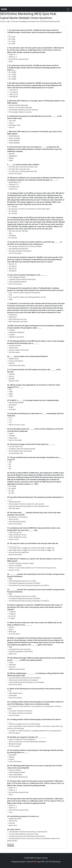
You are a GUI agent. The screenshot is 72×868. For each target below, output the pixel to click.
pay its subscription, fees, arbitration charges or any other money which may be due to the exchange (35, 727)
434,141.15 (12, 264)
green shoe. (12, 825)
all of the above (13, 715)
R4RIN (4, 9)
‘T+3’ (10, 418)
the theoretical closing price (18, 249)
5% (9, 469)
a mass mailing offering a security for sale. (23, 834)
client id (11, 127)
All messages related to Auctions (19, 112)
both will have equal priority (18, 59)
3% (9, 466)
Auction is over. (13, 570)
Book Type (12, 632)
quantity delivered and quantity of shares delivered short (28, 506)
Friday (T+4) (12, 189)
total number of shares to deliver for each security (26, 504)
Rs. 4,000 (11, 37)
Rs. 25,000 (12, 72)
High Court (12, 654)
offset (10, 160)
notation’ (11, 330)
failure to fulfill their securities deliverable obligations (27, 742)
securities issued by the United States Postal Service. (26, 836)
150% (10, 396)
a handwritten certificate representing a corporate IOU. (27, 832)
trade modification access (17, 537)
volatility (11, 374)
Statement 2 (12, 315)
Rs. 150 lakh (12, 213)
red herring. (12, 821)
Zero (10, 233)
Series (10, 629)
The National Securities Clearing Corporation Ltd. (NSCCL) (28, 585)
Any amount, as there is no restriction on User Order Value (29, 209)
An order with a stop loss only (18, 169)
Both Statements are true (17, 319)
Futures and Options (15, 361)
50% (10, 389)
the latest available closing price (19, 251)
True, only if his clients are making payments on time (27, 297)
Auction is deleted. (14, 565)
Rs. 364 (11, 491)
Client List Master (14, 770)
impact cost (12, 438)
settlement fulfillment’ (16, 332)
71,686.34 (11, 612)
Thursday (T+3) (13, 187)
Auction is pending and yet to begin (20, 563)
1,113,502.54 (12, 92)
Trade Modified (13, 141)
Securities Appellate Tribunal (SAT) (20, 651)
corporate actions (14, 345)
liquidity (11, 379)
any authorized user (15, 453)
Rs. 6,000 (11, 44)
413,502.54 (12, 266)
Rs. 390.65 (12, 489)
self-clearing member (16, 403)
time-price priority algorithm (18, 552)
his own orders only (15, 446)
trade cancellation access (17, 535)
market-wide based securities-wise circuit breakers (26, 682)
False (10, 299)
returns (11, 376)
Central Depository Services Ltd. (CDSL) (22, 581)
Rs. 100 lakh (12, 207)
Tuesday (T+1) (13, 184)
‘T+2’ (10, 420)
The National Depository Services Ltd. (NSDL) (24, 583)
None (10, 61)
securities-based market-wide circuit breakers (24, 678)
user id (10, 123)
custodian (11, 409)
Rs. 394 (11, 493)
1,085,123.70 (12, 94)
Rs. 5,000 (11, 39)
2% (9, 464)
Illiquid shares (13, 359)
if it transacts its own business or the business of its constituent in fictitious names (34, 707)
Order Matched (13, 136)
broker (10, 407)
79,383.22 (11, 614)
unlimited (11, 235)
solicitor (11, 759)
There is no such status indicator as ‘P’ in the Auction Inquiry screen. (32, 568)
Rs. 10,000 (12, 77)
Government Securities (16, 365)
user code (11, 121)
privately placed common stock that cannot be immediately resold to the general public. (33, 840)
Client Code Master (15, 775)
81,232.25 (11, 616)
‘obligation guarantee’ (16, 337)
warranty (11, 667)
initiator (11, 757)
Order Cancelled (14, 138)
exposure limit (13, 381)
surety (10, 662)
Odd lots (11, 363)
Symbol (11, 627)
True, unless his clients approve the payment (24, 293)
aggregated (12, 156)
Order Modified (13, 143)
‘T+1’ (10, 422)
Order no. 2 (12, 57)
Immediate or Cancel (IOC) (17, 517)
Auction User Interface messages (20, 107)
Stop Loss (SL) (13, 519)
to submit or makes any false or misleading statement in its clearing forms (34, 731)
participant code (14, 125)
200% (10, 394)
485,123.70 (12, 269)
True (10, 295)
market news (13, 348)
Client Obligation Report (16, 277)
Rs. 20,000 (12, 79)
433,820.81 (12, 271)
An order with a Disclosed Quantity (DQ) (22, 171)
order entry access (14, 532)
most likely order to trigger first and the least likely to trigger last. (31, 548)
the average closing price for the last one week (24, 246)
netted (10, 158)
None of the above (15, 174)
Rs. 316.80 (12, 486)
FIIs (9, 691)
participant (12, 405)
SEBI (10, 579)
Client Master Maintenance (17, 777)
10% (10, 462)
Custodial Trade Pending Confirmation (21, 279)
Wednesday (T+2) (14, 182)
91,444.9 (11, 618)
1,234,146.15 (12, 90)
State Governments (15, 693)
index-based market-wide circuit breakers (23, 680)
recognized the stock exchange (19, 649)
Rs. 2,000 (11, 41)
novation (11, 335)
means (10, 433)
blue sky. (11, 823)
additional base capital (16, 669)
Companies (12, 695)
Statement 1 (12, 317)
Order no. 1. (12, 55)
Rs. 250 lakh (12, 211)
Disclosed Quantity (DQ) (16, 522)
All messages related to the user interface (23, 110)
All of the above (13, 352)
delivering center (14, 502)
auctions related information (18, 350)
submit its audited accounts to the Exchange (24, 724)
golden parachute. (14, 819)
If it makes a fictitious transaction (20, 711)
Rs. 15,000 (12, 74)
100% (10, 392)
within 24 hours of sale (16, 425)
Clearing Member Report (17, 282)
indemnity (12, 665)
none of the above (14, 253)
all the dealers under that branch (20, 451)
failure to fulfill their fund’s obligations (21, 739)
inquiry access (13, 539)
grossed (11, 154)
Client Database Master (16, 772)
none (10, 812)
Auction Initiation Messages (18, 105)
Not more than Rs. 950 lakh (18, 231)
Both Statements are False (17, 321)
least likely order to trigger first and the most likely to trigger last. (31, 550)
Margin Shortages (14, 744)
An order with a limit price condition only (22, 167)
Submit (10, 845)
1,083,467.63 (12, 97)
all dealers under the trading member (21, 449)
